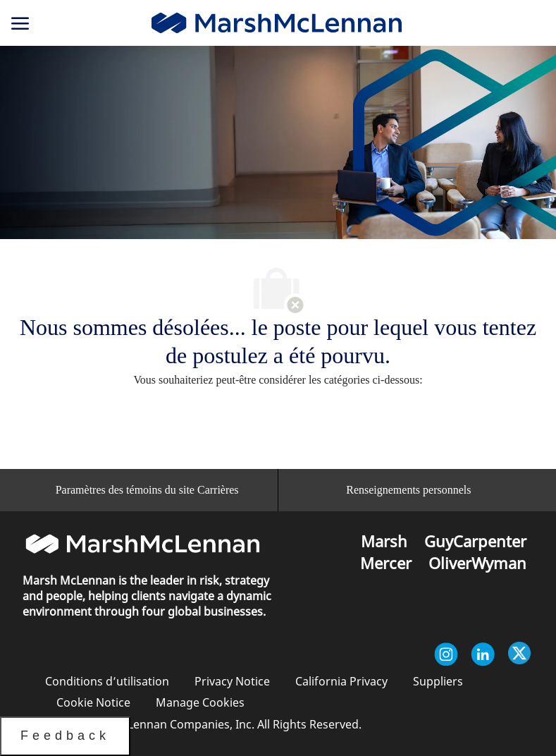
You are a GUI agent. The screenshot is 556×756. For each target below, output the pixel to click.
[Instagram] (446, 654)
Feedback (65, 736)
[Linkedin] (483, 654)
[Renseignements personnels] (408, 490)
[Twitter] (519, 654)
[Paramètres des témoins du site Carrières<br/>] (147, 490)
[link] (277, 23)
